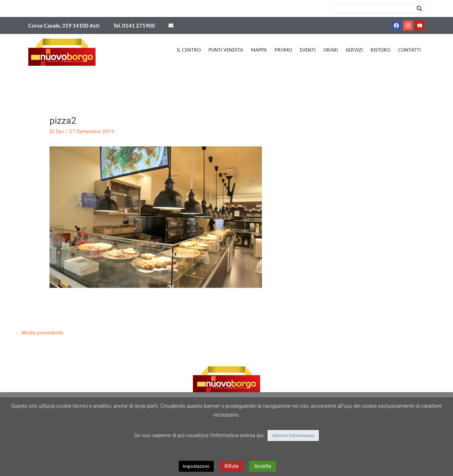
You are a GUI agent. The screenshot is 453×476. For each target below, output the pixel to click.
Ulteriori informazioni (293, 436)
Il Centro (189, 50)
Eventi (308, 50)
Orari (331, 50)
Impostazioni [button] (196, 466)
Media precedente (39, 333)
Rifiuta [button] (231, 466)
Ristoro (380, 50)
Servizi (354, 50)
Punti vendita (226, 50)
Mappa (259, 50)
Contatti (409, 50)
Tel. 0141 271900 (134, 25)
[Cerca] (419, 8)
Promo (283, 50)
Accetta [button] (263, 466)
